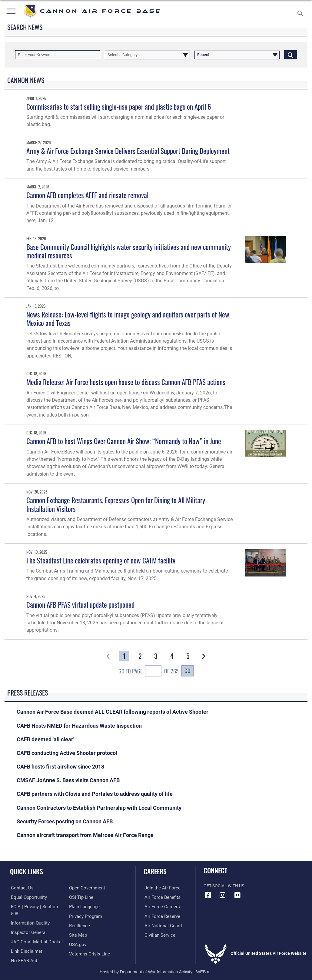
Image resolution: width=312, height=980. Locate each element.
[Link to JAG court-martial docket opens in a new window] (34, 934)
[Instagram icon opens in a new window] (223, 895)
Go (188, 671)
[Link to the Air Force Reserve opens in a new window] (160, 916)
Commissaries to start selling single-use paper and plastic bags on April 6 (119, 106)
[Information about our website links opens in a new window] (24, 943)
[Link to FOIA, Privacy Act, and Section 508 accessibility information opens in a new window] (35, 906)
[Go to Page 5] (188, 656)
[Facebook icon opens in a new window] (208, 895)
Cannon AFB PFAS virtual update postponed (80, 605)
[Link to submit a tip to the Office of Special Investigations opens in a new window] (80, 897)
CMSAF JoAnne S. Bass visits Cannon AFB (68, 780)
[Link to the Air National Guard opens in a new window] (161, 925)
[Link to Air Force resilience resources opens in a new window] (78, 925)
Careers (155, 871)
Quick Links (27, 871)
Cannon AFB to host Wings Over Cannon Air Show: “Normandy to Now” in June (124, 441)
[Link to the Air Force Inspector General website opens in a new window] (27, 925)
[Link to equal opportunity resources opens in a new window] (27, 897)
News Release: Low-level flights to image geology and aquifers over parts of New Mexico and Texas (128, 319)
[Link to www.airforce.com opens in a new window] (160, 888)
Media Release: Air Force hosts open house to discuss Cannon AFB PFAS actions (126, 382)
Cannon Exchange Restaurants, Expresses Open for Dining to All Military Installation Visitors (116, 504)
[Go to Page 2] (140, 656)
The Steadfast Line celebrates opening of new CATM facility (101, 560)
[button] (10, 11)
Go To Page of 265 (149, 671)
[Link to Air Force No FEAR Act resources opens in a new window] (22, 953)
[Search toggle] (302, 11)
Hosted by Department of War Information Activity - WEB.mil (156, 967)
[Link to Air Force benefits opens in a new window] (160, 897)
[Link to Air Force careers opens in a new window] (160, 906)
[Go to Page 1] (124, 656)
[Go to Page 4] (172, 656)
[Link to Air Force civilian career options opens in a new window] (157, 934)
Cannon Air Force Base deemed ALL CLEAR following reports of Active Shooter (113, 712)
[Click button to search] (290, 55)
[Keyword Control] (58, 55)
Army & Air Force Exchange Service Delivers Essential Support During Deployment (128, 151)
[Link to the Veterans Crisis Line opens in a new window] (88, 953)
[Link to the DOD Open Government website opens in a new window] (86, 888)
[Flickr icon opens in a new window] (237, 895)
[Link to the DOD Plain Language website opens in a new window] (84, 906)
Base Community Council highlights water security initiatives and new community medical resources (129, 251)
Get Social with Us (224, 886)
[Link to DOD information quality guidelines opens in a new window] (28, 916)
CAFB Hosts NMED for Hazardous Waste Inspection (79, 726)
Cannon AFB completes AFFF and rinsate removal (87, 195)
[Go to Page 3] (156, 656)
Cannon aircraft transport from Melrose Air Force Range (85, 835)
